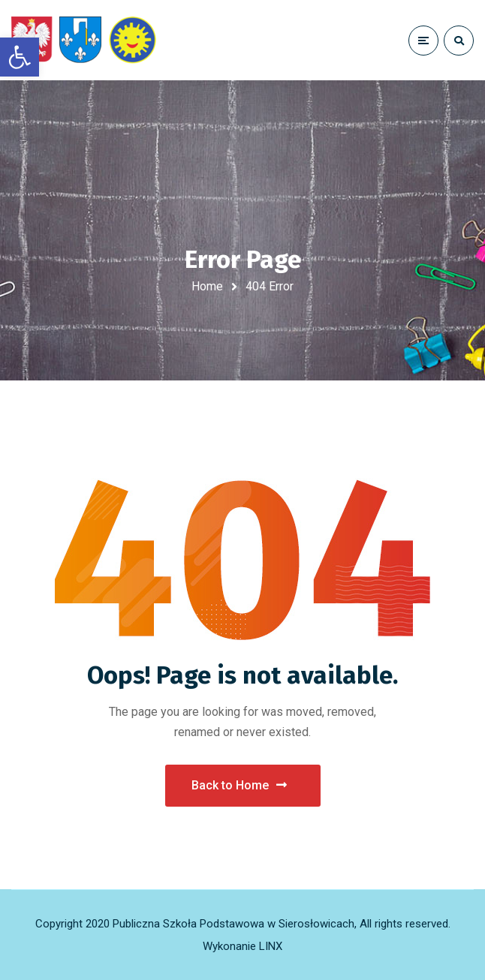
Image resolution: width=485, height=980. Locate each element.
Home (207, 286)
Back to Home (239, 785)
